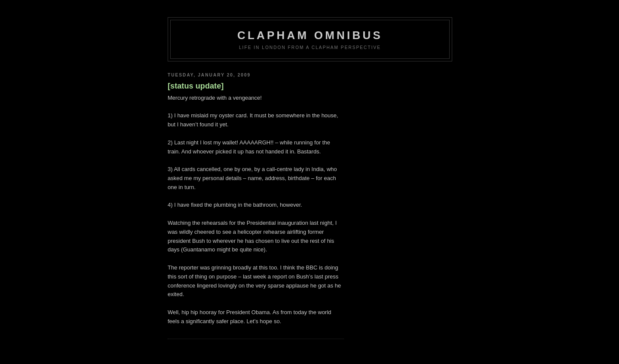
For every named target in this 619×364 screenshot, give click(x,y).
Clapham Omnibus (310, 35)
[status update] (196, 86)
